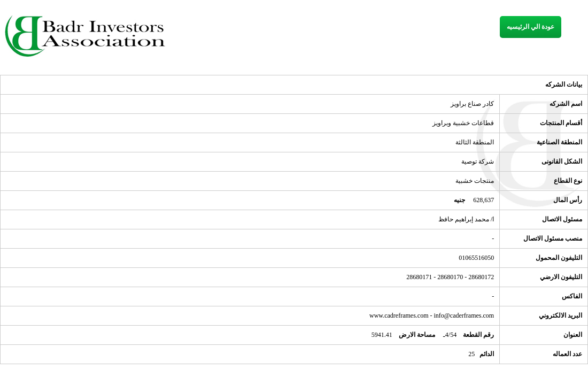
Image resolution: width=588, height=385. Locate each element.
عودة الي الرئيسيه (531, 27)
